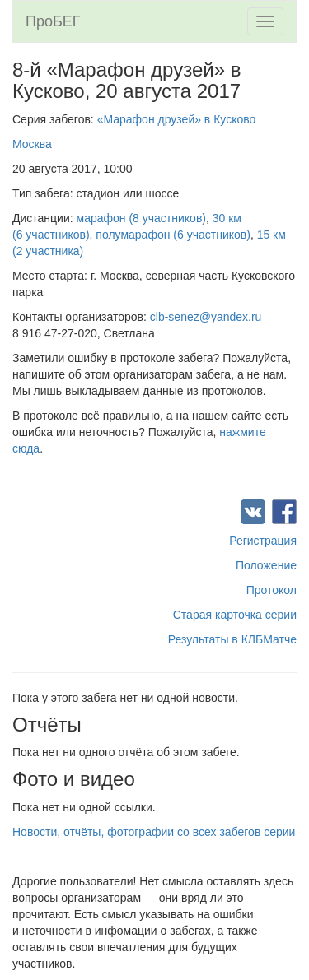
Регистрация (263, 541)
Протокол (272, 590)
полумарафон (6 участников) (173, 235)
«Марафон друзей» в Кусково (177, 119)
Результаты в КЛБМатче (232, 639)
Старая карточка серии (235, 615)
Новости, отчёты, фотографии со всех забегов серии (154, 832)
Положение (266, 565)
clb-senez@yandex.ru (206, 317)
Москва (32, 144)
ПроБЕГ (53, 21)
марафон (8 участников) (141, 218)
